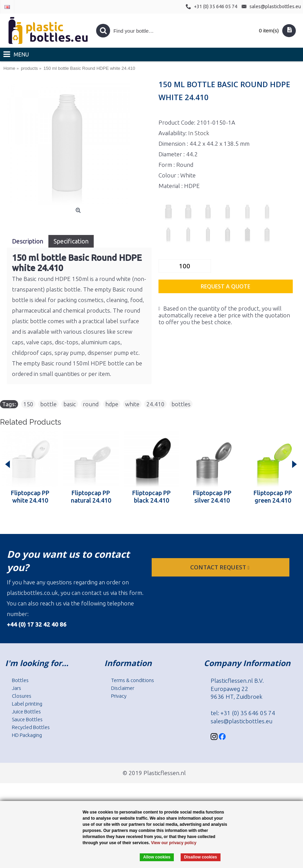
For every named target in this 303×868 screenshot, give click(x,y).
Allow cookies (157, 857)
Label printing (27, 704)
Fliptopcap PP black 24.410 (151, 496)
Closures (22, 696)
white (132, 404)
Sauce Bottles (27, 719)
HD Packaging (27, 735)
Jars (17, 688)
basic (70, 404)
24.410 (155, 404)
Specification (71, 241)
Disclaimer (123, 688)
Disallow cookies (201, 857)
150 (28, 404)
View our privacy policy (174, 843)
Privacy (119, 696)
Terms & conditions (133, 680)
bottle (48, 404)
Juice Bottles (26, 712)
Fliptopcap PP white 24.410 (30, 496)
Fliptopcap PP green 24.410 (273, 496)
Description (28, 241)
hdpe (112, 404)
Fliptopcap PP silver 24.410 (212, 496)
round (91, 404)
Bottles (20, 680)
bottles (181, 404)
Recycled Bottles (31, 727)
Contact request (220, 567)
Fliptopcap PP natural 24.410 (91, 496)
